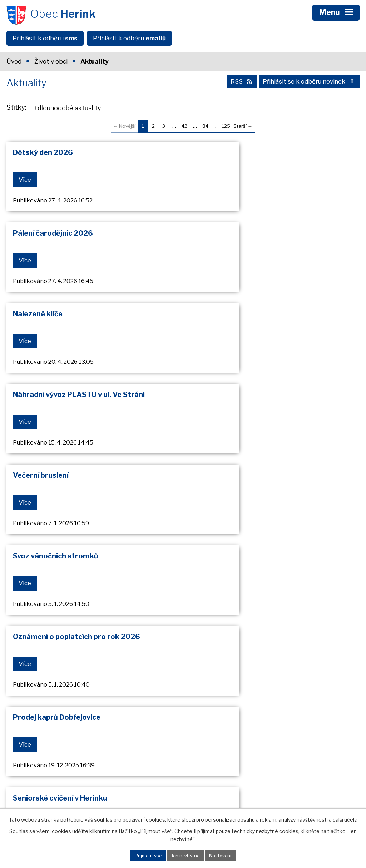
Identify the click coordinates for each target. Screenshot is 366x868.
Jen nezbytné (186, 855)
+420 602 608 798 (65, 785)
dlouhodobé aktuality (69, 108)
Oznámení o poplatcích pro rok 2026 (76, 400)
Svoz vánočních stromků (236, 317)
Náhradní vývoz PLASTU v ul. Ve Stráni (259, 235)
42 (184, 126)
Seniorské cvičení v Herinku (60, 482)
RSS (240, 83)
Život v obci (51, 61)
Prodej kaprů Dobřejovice (237, 400)
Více (25, 179)
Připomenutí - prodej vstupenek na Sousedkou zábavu (73, 590)
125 (226, 126)
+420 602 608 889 (65, 796)
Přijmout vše (147, 855)
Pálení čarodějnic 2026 (233, 152)
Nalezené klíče (38, 235)
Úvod (14, 61)
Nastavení (222, 855)
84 (205, 126)
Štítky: (16, 107)
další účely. (345, 819)
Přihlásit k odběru (45, 38)
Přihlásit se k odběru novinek (309, 83)
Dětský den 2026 (43, 152)
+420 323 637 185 (64, 775)
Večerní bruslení (41, 317)
